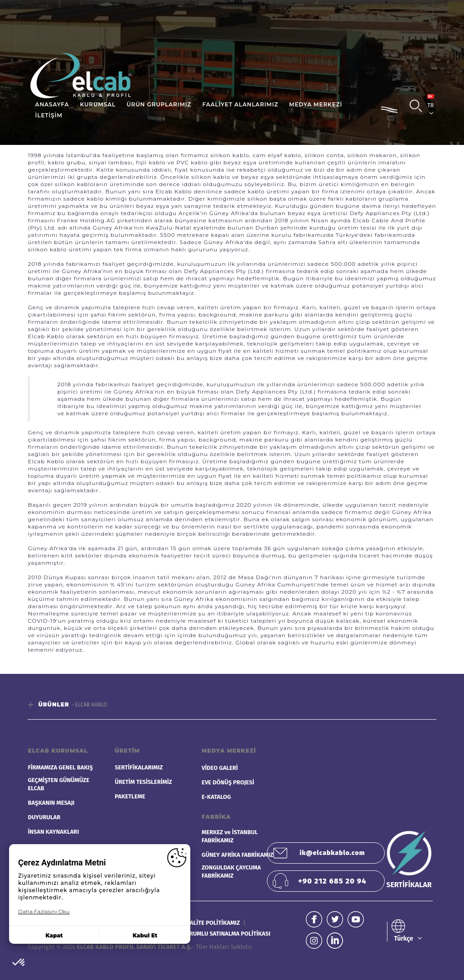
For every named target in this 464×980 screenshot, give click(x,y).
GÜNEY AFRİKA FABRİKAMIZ (237, 855)
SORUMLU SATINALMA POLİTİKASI (226, 934)
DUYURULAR (44, 817)
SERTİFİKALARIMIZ (139, 767)
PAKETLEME (130, 796)
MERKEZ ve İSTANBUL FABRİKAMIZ (230, 836)
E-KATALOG (216, 797)
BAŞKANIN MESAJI (51, 803)
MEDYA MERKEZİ (316, 104)
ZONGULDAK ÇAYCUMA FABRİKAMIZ (231, 872)
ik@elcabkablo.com (332, 853)
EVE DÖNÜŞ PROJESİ (228, 782)
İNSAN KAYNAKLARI (53, 832)
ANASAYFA (52, 104)
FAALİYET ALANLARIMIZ (240, 104)
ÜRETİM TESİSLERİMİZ (143, 782)
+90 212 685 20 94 (332, 881)
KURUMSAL (98, 104)
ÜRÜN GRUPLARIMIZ (159, 104)
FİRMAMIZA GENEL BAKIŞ (60, 767)
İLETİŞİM (49, 115)
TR (431, 105)
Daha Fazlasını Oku (44, 911)
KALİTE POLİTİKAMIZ (214, 923)
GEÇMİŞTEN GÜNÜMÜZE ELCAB (58, 784)
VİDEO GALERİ (220, 768)
